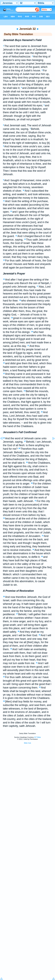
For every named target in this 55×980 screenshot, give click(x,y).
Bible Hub (28, 743)
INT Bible (37, 737)
